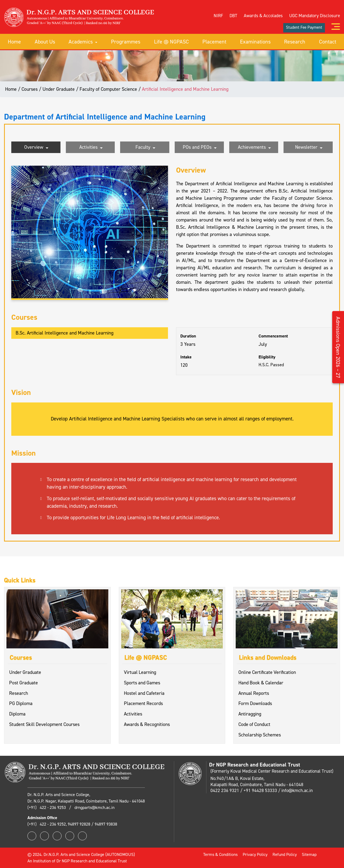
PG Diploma (21, 704)
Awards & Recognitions (147, 725)
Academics (83, 41)
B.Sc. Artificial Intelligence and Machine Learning (64, 333)
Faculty (145, 148)
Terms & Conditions (220, 854)
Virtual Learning (140, 672)
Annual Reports (254, 693)
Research (295, 41)
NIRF (218, 15)
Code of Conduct (255, 725)
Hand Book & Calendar (261, 683)
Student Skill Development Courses (45, 725)
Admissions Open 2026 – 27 (338, 347)
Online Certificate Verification (267, 672)
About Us (45, 41)
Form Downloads (255, 704)
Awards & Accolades (263, 15)
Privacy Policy (255, 854)
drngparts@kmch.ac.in (94, 807)
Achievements (254, 148)
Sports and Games (142, 683)
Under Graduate (25, 672)
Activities (91, 148)
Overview (36, 148)
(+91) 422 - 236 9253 (47, 807)
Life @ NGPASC (171, 41)
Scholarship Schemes (260, 735)
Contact (328, 41)
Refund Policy (285, 854)
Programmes (126, 41)
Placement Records (144, 704)
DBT (233, 15)
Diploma (17, 714)
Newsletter (309, 148)
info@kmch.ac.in (297, 790)
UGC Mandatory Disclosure (315, 15)
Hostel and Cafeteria (144, 693)
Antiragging (250, 714)
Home (14, 41)
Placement (214, 41)
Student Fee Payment (304, 27)
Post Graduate (24, 683)
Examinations (255, 41)
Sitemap (309, 854)
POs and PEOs (200, 148)
